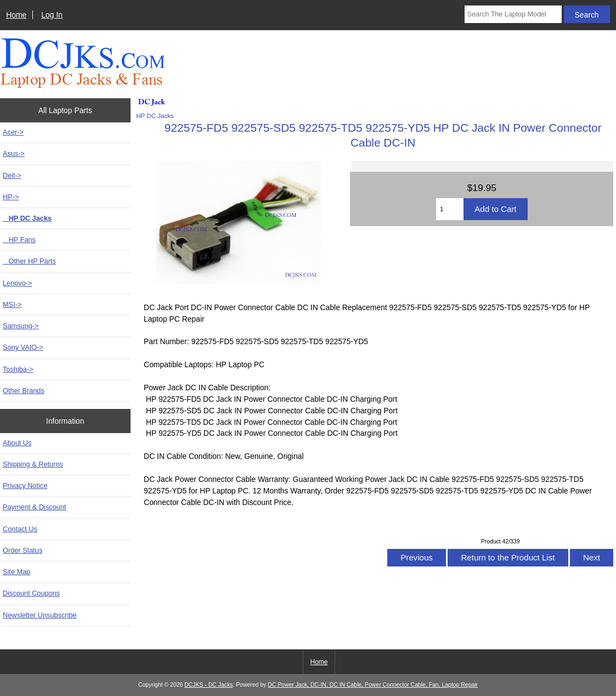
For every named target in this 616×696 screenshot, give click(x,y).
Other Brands (24, 391)
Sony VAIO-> (23, 347)
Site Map (16, 572)
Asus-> (14, 153)
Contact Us (20, 529)
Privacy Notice (25, 485)
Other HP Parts (29, 261)
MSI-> (12, 304)
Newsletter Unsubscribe (40, 615)
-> (11, 197)
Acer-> (13, 132)
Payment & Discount (35, 507)
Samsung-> (21, 326)
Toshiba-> (18, 369)
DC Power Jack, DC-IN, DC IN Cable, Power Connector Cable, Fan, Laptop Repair (373, 685)
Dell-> (12, 175)
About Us (17, 443)
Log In (52, 15)
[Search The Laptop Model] (513, 14)
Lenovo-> (18, 283)
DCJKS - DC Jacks (208, 685)
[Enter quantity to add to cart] (450, 209)
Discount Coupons (31, 593)
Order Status (22, 550)
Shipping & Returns (33, 464)
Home (16, 15)
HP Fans (19, 240)
